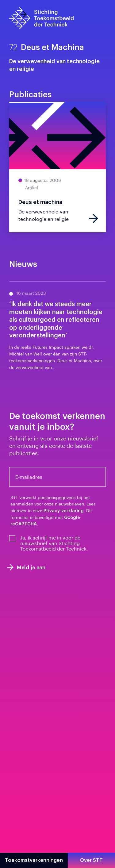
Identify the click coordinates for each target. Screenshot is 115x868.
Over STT (91, 860)
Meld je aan (26, 567)
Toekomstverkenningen (34, 860)
